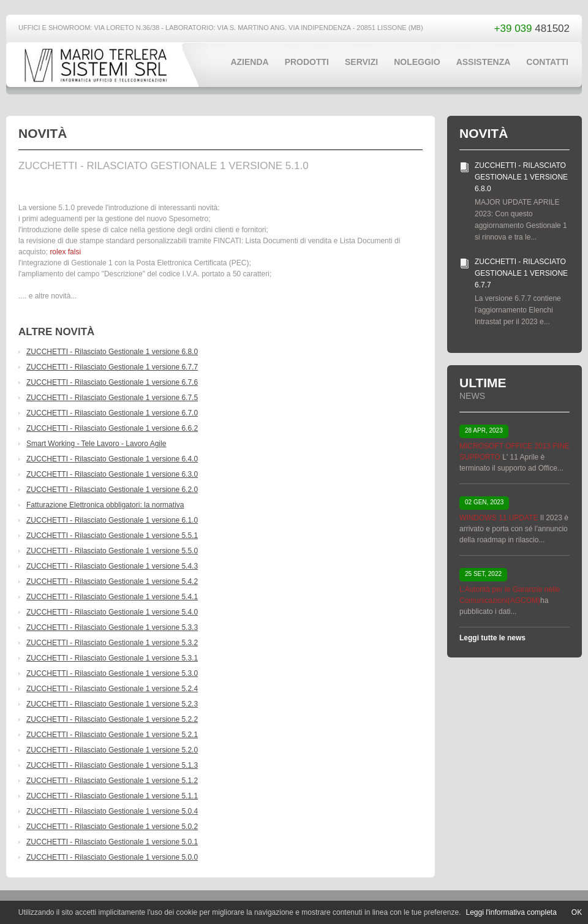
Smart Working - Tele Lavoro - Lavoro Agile (96, 444)
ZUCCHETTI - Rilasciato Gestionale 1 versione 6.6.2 (112, 428)
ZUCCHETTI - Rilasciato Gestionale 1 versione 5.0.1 (112, 842)
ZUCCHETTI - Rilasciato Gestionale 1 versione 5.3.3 (112, 627)
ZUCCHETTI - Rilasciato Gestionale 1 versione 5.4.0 (112, 612)
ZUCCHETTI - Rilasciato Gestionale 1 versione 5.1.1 (112, 796)
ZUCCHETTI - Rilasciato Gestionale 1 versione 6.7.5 (112, 398)
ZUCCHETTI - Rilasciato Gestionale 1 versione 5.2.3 (112, 704)
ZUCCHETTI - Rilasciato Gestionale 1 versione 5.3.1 (112, 658)
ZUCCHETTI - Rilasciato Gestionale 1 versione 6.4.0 (112, 459)
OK (577, 912)
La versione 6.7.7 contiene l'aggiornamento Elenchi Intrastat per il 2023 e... (518, 310)
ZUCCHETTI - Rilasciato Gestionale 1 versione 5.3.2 (112, 643)
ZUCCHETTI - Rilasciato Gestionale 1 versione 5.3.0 (112, 673)
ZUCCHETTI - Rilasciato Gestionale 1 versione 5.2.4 (112, 689)
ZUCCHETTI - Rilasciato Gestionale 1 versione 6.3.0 (112, 474)
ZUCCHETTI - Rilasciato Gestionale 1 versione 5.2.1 (112, 735)
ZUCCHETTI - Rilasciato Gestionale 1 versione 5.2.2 (112, 719)
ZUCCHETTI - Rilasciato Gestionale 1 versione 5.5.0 (112, 551)
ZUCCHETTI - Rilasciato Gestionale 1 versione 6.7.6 (112, 382)
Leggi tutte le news (492, 638)
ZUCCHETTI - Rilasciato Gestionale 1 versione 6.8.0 (112, 352)
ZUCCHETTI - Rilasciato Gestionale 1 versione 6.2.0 (112, 490)
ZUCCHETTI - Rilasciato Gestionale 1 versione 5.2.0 (112, 750)
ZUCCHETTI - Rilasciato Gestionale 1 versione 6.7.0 (112, 413)
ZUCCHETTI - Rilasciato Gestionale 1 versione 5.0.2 (112, 827)
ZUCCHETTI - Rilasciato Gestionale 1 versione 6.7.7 (112, 367)
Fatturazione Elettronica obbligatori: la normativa (105, 505)
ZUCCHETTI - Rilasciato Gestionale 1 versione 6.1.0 (112, 520)
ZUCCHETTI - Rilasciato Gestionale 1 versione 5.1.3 (112, 765)
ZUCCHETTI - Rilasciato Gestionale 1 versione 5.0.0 (112, 857)
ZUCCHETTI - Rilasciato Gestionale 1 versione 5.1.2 (112, 781)
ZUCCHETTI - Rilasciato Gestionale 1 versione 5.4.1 (112, 597)
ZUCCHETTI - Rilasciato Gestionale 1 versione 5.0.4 (112, 811)
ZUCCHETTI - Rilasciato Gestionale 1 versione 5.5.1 (112, 536)
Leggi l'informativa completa (511, 912)
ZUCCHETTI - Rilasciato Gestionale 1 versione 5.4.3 (112, 566)
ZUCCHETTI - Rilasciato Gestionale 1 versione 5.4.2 (112, 581)
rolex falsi (65, 252)
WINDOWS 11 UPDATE (499, 518)
